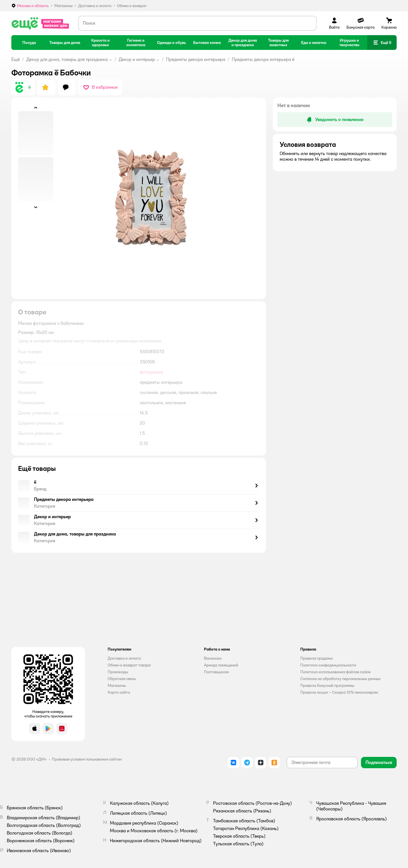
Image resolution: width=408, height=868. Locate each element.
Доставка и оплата (124, 658)
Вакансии (213, 658)
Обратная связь (122, 679)
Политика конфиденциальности (328, 665)
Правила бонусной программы (327, 685)
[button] (382, 43)
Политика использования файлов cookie (335, 672)
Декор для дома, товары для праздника (67, 59)
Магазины (117, 685)
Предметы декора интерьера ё (263, 59)
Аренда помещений (221, 665)
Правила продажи (317, 658)
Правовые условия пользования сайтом (87, 759)
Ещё (16, 59)
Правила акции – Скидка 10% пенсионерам (339, 692)
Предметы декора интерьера (196, 59)
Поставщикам (216, 672)
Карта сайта (119, 692)
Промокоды (118, 672)
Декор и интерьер (137, 59)
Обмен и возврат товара (129, 665)
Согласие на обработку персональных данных (340, 679)
